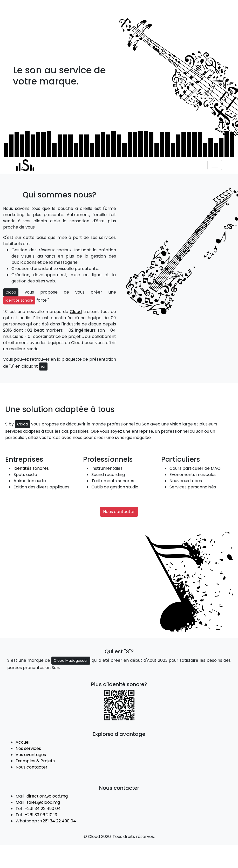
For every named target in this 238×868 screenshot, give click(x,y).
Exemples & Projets (35, 761)
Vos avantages (31, 755)
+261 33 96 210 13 (41, 815)
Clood (11, 292)
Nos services (28, 748)
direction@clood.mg (47, 796)
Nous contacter (119, 512)
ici (43, 366)
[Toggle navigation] (215, 165)
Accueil (23, 742)
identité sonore (19, 300)
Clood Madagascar (71, 660)
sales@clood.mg (43, 802)
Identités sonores (31, 468)
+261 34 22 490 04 (43, 809)
